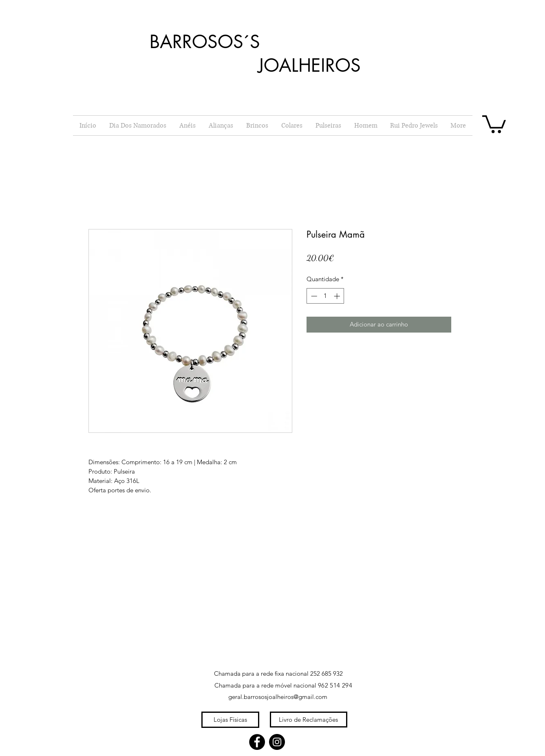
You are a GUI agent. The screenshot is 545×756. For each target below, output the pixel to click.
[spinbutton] (325, 296)
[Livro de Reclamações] (309, 720)
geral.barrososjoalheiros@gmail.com (278, 697)
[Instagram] (277, 742)
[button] (494, 123)
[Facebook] (257, 742)
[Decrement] (313, 296)
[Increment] (338, 296)
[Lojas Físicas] (230, 720)
